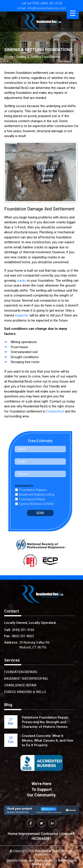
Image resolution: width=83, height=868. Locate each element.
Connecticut (55, 411)
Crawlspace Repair (20, 685)
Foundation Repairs (21, 672)
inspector (22, 315)
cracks (21, 281)
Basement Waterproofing (26, 679)
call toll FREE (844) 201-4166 (42, 3)
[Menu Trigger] (73, 13)
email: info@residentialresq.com (42, 8)
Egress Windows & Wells (25, 692)
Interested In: (24, 486)
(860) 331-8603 (23, 636)
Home (9, 57)
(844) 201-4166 (23, 630)
